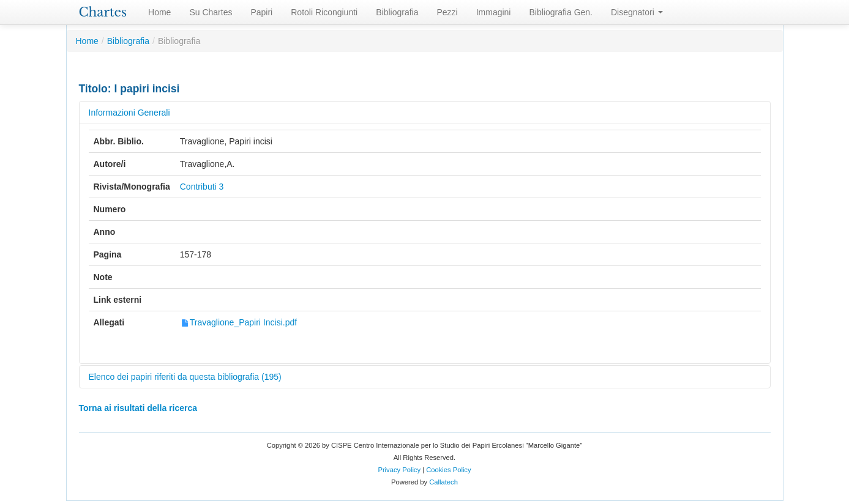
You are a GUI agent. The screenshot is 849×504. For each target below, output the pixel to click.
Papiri (261, 12)
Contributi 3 (202, 187)
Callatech (443, 482)
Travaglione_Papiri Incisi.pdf (238, 322)
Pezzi (447, 12)
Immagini (494, 12)
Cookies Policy (448, 470)
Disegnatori (637, 12)
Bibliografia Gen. (561, 12)
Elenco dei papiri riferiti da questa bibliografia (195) (185, 377)
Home (159, 12)
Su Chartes (211, 12)
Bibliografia (397, 12)
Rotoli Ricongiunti (324, 12)
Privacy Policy (399, 470)
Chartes (103, 12)
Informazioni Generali (129, 113)
